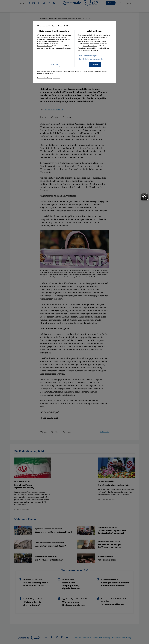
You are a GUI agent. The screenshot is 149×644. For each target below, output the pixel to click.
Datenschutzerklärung (44, 46)
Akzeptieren (95, 64)
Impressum (57, 78)
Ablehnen (54, 64)
